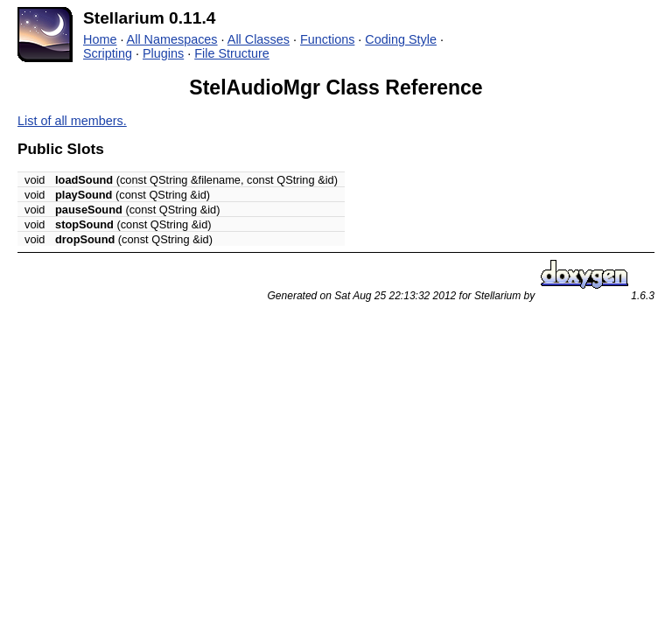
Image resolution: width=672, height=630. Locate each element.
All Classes (259, 39)
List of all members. (72, 121)
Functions (327, 39)
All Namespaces (172, 39)
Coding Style (401, 39)
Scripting (108, 53)
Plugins (163, 53)
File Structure (232, 53)
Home (100, 39)
